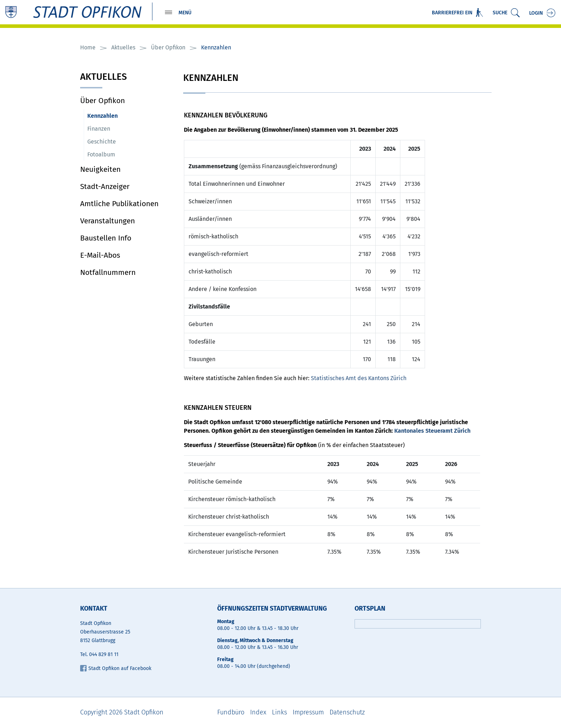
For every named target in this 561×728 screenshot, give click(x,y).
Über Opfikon (103, 101)
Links (279, 713)
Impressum (308, 713)
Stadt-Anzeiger (105, 186)
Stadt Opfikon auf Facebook (116, 669)
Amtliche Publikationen (119, 204)
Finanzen (99, 129)
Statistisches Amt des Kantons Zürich (362, 378)
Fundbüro (231, 713)
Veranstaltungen (108, 221)
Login (536, 13)
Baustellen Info (106, 238)
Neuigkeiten (100, 169)
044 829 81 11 (104, 655)
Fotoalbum (101, 154)
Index (258, 713)
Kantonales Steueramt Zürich (436, 431)
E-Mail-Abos (100, 255)
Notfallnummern (108, 272)
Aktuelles (104, 77)
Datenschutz (347, 713)
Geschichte (102, 142)
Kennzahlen (119, 115)
